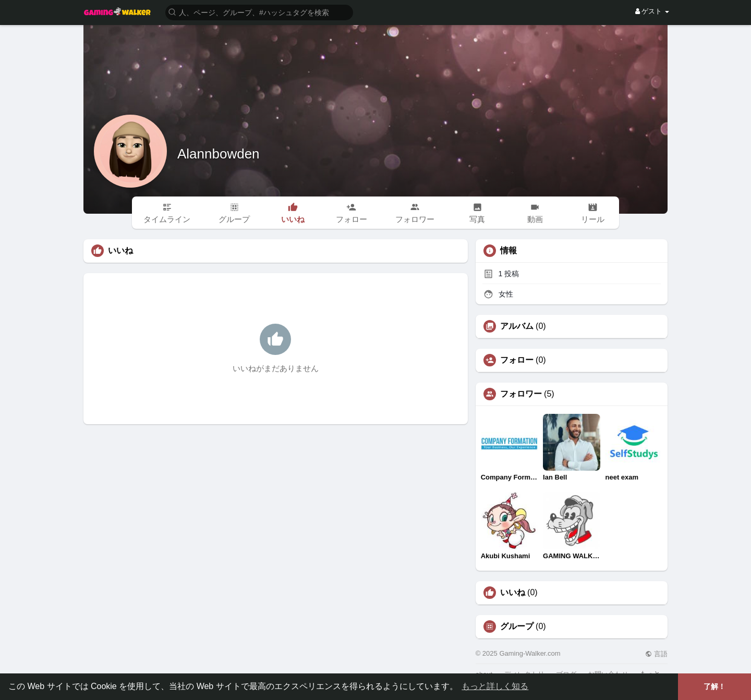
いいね (513, 593)
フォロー (517, 360)
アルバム (517, 326)
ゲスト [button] (652, 11)
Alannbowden (219, 154)
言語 (656, 654)
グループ (517, 627)
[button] (259, 12)
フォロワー (521, 394)
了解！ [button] (714, 686)
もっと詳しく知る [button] (495, 686)
